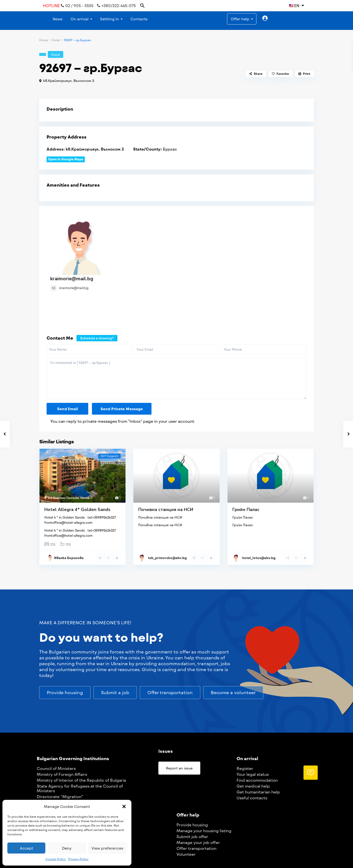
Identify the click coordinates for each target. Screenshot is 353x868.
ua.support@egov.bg (242, 854)
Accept (26, 848)
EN (294, 6)
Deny (67, 848)
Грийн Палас (246, 460)
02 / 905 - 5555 (77, 6)
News (58, 19)
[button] (124, 806)
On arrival (80, 19)
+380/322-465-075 (116, 6)
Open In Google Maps (66, 159)
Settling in (109, 19)
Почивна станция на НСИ (166, 460)
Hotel (56, 40)
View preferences (107, 848)
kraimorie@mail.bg (137, 217)
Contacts (139, 19)
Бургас (170, 149)
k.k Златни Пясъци (63, 449)
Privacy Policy (78, 859)
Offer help (240, 19)
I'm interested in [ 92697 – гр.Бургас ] (176, 330)
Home (44, 40)
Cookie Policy (56, 859)
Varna (85, 449)
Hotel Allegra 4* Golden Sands (77, 460)
